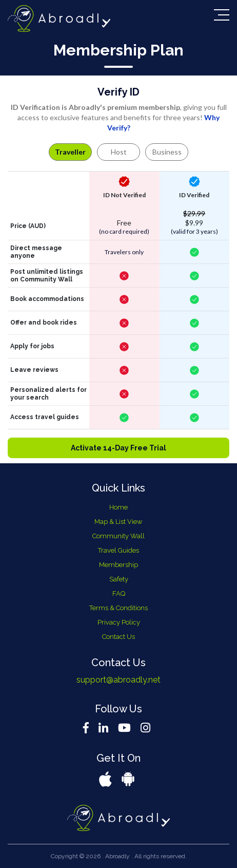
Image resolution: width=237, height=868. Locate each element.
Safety (119, 579)
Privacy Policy (119, 622)
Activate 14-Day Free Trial (118, 448)
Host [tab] (119, 152)
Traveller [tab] (70, 152)
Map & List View (118, 522)
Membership (118, 565)
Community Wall (118, 536)
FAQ (119, 593)
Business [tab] (167, 152)
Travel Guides (118, 550)
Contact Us (118, 637)
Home (118, 507)
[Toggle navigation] (222, 15)
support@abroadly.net (118, 680)
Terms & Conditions (118, 608)
